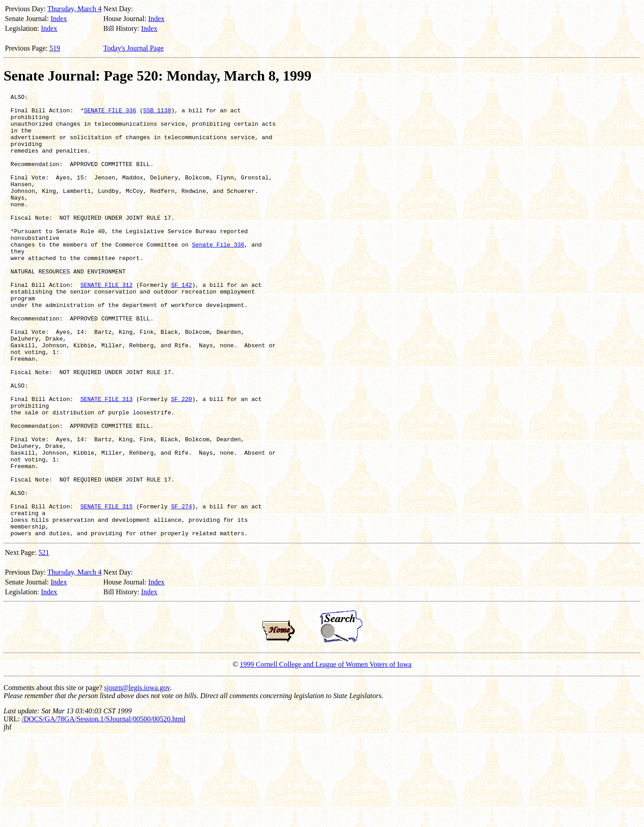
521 (44, 641)
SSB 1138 (157, 114)
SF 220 (181, 460)
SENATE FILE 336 (110, 114)
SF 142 (181, 324)
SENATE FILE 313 (107, 460)
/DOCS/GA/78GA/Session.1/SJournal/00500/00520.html (103, 808)
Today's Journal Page (133, 48)
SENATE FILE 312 (107, 324)
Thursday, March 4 (74, 9)
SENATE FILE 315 (107, 589)
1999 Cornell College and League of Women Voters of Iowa (326, 753)
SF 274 (181, 589)
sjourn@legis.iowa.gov (137, 776)
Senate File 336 (218, 275)
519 (55, 48)
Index (59, 19)
